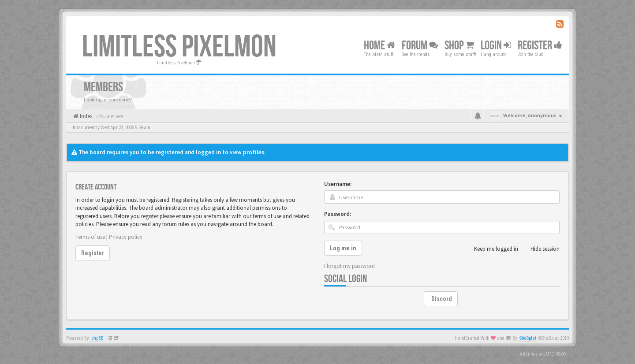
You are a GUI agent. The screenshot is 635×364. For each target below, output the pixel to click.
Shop (459, 46)
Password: (338, 214)
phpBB (97, 338)
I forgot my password (349, 266)
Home (379, 46)
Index (86, 116)
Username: (338, 184)
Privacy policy (126, 237)
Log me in (343, 248)
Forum (420, 46)
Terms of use (90, 237)
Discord (442, 299)
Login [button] (496, 46)
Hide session (540, 249)
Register (540, 46)
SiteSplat (528, 338)
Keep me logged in (491, 249)
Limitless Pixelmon (179, 47)
